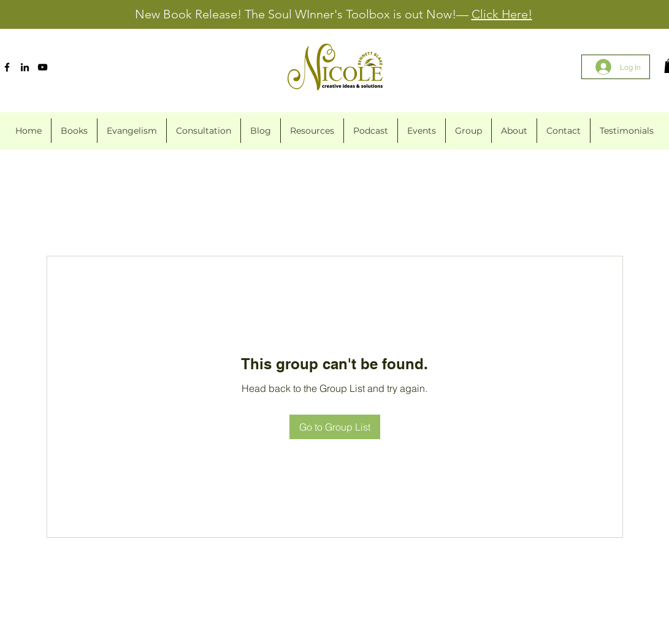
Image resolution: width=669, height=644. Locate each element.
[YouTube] (43, 67)
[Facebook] (7, 67)
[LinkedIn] (25, 67)
